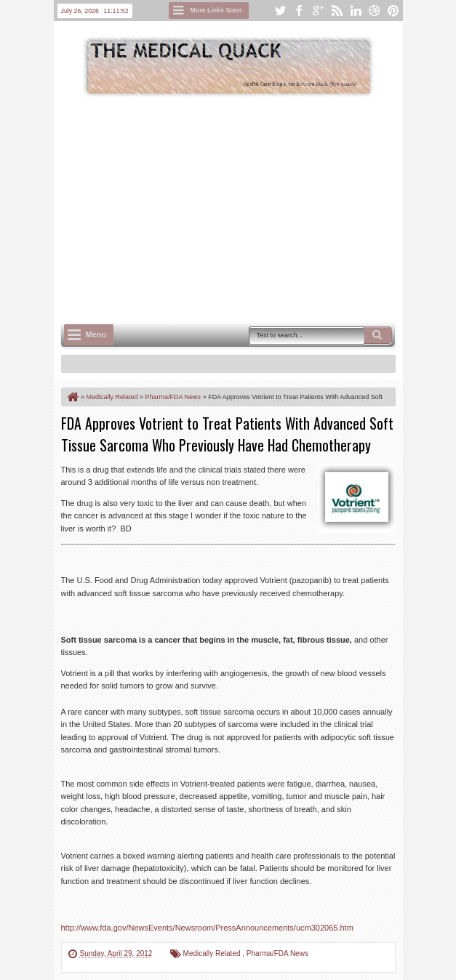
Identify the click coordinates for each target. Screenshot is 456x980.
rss (337, 11)
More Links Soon (216, 10)
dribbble (375, 11)
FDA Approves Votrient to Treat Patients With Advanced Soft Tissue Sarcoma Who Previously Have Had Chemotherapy (227, 434)
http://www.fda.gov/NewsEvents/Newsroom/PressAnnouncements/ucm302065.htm (207, 928)
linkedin (356, 11)
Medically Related (213, 953)
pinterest (393, 11)
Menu (96, 334)
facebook (299, 11)
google (318, 11)
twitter (280, 11)
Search (378, 335)
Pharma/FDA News (277, 953)
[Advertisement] (259, 208)
